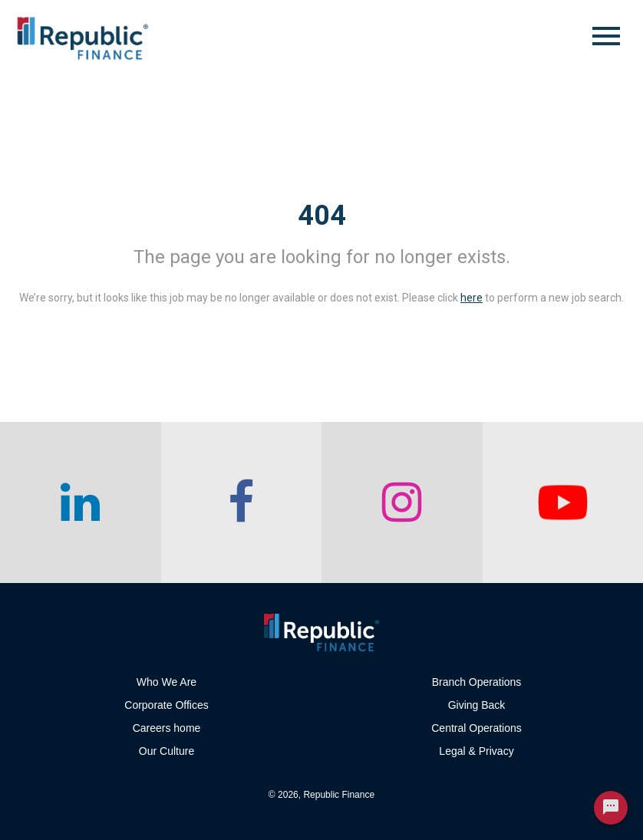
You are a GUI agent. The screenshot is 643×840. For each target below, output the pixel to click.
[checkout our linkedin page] (81, 502)
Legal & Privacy (476, 751)
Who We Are (167, 682)
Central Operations (476, 728)
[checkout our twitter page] (563, 502)
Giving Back (477, 705)
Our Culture (167, 751)
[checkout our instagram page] (402, 502)
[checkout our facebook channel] (242, 502)
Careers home (167, 728)
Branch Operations (477, 682)
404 (322, 216)
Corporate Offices (166, 705)
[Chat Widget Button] (611, 808)
